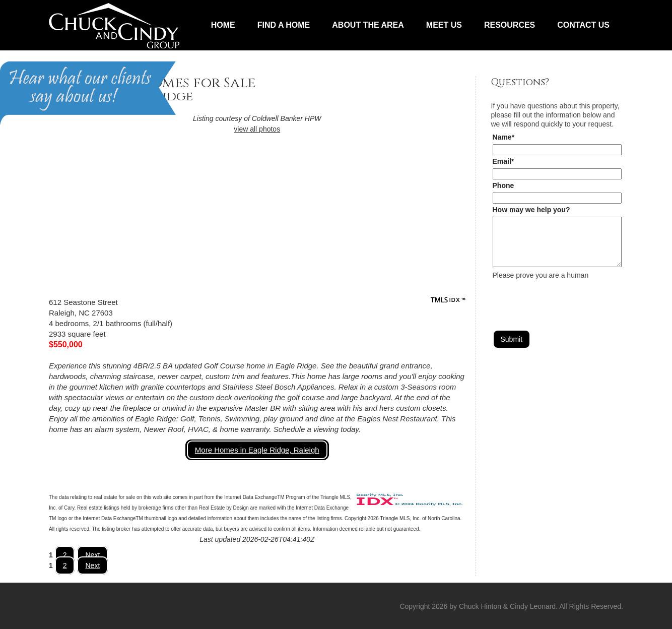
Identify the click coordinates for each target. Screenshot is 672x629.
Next (92, 555)
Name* (504, 137)
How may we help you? (531, 210)
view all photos (257, 129)
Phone (503, 185)
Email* (503, 161)
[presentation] (569, 299)
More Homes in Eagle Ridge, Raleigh (257, 450)
